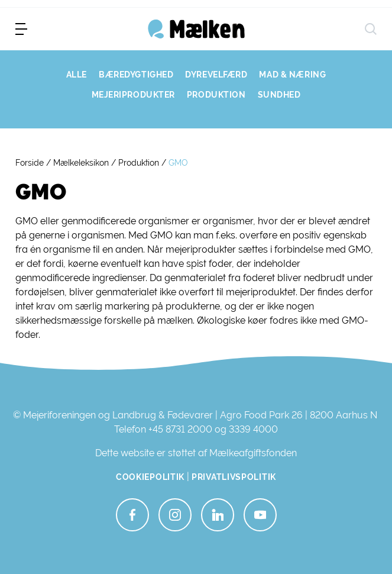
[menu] (21, 29)
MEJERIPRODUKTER (133, 95)
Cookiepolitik (150, 477)
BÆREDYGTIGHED (136, 75)
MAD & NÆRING (292, 75)
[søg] (371, 29)
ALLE (77, 75)
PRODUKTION (216, 95)
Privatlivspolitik (234, 477)
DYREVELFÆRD (216, 75)
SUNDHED (279, 95)
